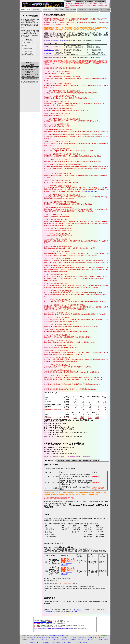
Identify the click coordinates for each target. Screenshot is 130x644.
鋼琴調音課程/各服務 (71, 9)
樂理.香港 (44, 639)
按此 (76, 612)
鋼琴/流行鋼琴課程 (89, 2)
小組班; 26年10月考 (28, 43)
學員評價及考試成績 (94, 9)
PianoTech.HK (103, 638)
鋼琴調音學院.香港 (104, 639)
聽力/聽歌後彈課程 (59, 9)
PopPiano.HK (55, 638)
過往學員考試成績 (27, 51)
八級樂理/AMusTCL (70, 2)
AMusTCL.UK (45, 643)
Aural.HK (74, 638)
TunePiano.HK (92, 638)
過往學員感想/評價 (27, 48)
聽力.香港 (74, 639)
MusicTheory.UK (56, 643)
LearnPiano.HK (82, 638)
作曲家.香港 (34, 639)
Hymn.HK (64, 638)
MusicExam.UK (34, 643)
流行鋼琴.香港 (56, 639)
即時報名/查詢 (82, 9)
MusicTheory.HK (46, 638)
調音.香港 (91, 639)
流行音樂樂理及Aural (100, 2)
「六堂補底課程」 (55, 40)
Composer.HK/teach (36, 638)
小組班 (48, 40)
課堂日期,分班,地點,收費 (50, 460)
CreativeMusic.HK (82, 643)
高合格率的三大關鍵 (76, 460)
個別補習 (25, 46)
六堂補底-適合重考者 (28, 54)
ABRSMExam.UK (66, 643)
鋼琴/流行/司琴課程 (48, 9)
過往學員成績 (61, 460)
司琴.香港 (64, 639)
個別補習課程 (63, 40)
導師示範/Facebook (105, 9)
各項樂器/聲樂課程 (25, 9)
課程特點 (68, 460)
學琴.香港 (80, 639)
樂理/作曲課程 (79, 2)
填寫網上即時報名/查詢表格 (56, 636)
